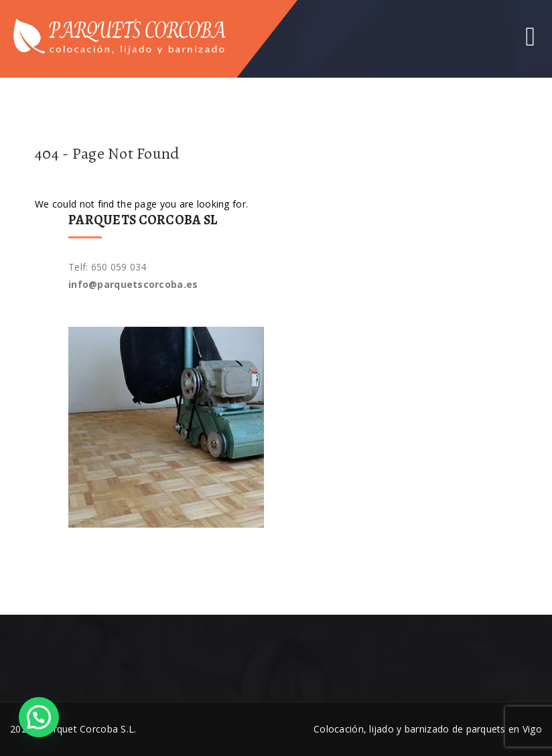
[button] (39, 717)
